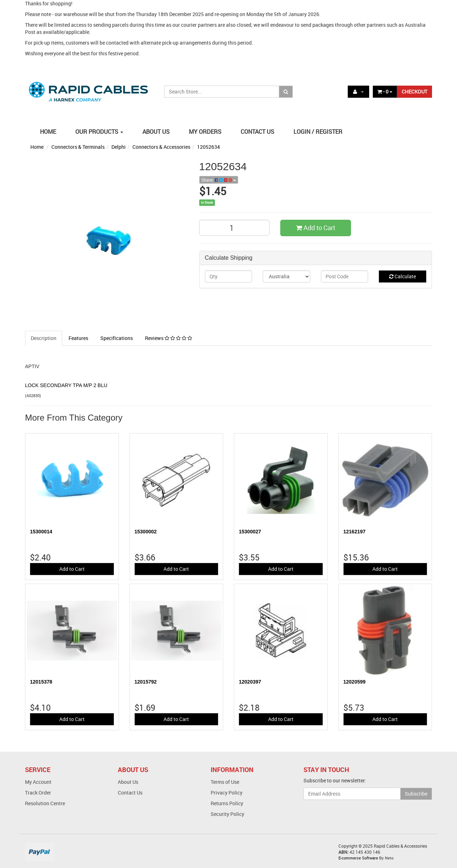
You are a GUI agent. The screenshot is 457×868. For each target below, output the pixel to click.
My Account (38, 782)
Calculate (403, 276)
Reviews (169, 338)
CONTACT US (257, 132)
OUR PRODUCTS (99, 132)
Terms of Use (225, 782)
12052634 (209, 147)
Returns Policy (227, 803)
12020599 (355, 682)
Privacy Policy (227, 793)
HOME (48, 132)
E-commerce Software (358, 858)
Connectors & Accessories (161, 147)
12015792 (146, 682)
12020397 (250, 682)
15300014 (41, 532)
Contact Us (130, 793)
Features (78, 338)
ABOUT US (156, 132)
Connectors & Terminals (78, 147)
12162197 (355, 532)
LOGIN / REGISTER (318, 132)
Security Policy (227, 814)
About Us (128, 782)
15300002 (146, 532)
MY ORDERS (205, 132)
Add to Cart (316, 228)
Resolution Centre (45, 803)
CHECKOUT (415, 92)
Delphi (119, 147)
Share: (219, 180)
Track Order (38, 793)
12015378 (41, 682)
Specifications (117, 338)
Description (44, 338)
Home (37, 147)
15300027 (250, 532)
